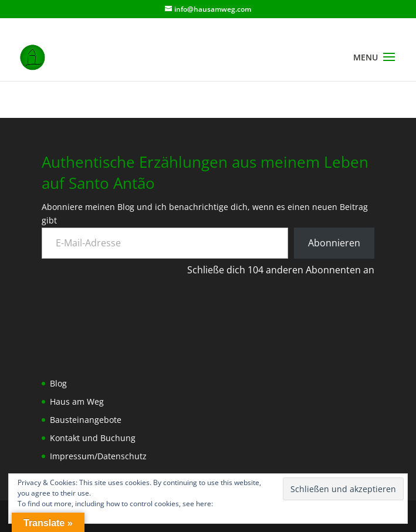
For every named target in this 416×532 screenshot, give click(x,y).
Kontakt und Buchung (93, 438)
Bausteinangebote (86, 420)
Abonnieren (334, 243)
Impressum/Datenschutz (98, 456)
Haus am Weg (77, 401)
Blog (58, 383)
